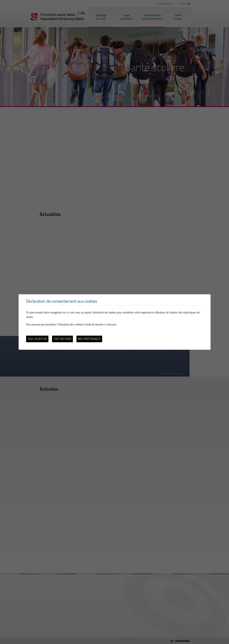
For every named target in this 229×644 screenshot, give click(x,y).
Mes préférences (89, 339)
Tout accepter (37, 339)
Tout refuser (62, 339)
